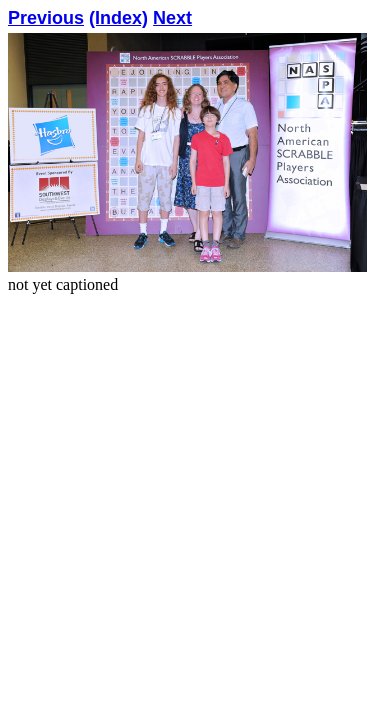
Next (172, 18)
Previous (46, 18)
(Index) (118, 18)
